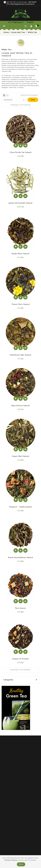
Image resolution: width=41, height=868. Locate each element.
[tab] (4, 95)
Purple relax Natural (20, 254)
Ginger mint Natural (20, 456)
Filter (33, 100)
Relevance (15, 100)
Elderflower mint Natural (21, 355)
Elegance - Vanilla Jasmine (21, 507)
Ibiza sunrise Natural (21, 406)
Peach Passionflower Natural (21, 558)
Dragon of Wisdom (20, 659)
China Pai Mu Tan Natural (21, 152)
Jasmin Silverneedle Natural (20, 203)
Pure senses (20, 608)
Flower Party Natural (21, 304)
